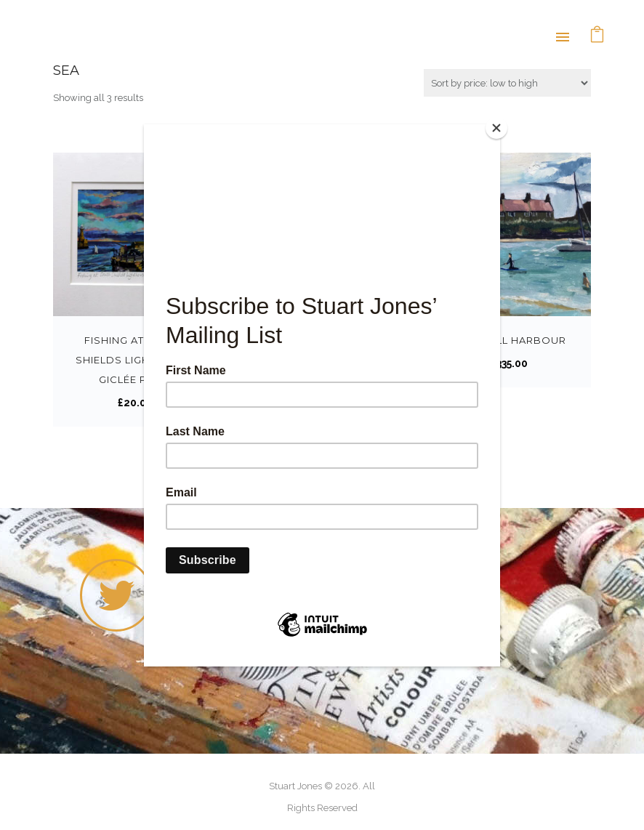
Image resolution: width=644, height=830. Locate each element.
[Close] (496, 128)
